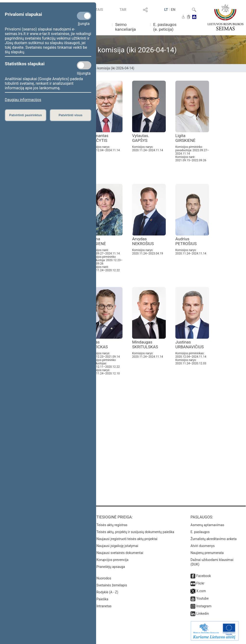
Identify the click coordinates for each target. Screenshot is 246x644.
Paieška (102, 599)
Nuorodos (104, 578)
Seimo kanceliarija (125, 27)
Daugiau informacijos (23, 100)
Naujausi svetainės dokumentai (120, 553)
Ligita (185, 138)
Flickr (200, 583)
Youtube (202, 598)
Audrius (186, 241)
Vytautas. (141, 138)
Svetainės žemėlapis (112, 585)
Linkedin (203, 614)
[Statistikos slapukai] (84, 65)
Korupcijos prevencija (113, 560)
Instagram (204, 606)
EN (173, 10)
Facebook (204, 576)
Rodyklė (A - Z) (108, 592)
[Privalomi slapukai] (84, 16)
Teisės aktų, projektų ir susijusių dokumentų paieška (135, 532)
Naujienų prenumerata (207, 553)
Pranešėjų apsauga (111, 567)
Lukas (98, 344)
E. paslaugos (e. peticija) (165, 27)
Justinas (190, 344)
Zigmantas (99, 138)
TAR (123, 10)
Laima (97, 241)
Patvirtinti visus (71, 115)
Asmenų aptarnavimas (207, 525)
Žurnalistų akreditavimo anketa (214, 539)
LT (166, 10)
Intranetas (104, 606)
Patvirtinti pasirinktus (25, 115)
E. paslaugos (200, 532)
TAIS (99, 10)
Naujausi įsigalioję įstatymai (117, 546)
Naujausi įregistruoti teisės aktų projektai (127, 539)
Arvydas (143, 241)
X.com (201, 591)
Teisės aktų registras (112, 525)
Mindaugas (145, 344)
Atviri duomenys (203, 546)
